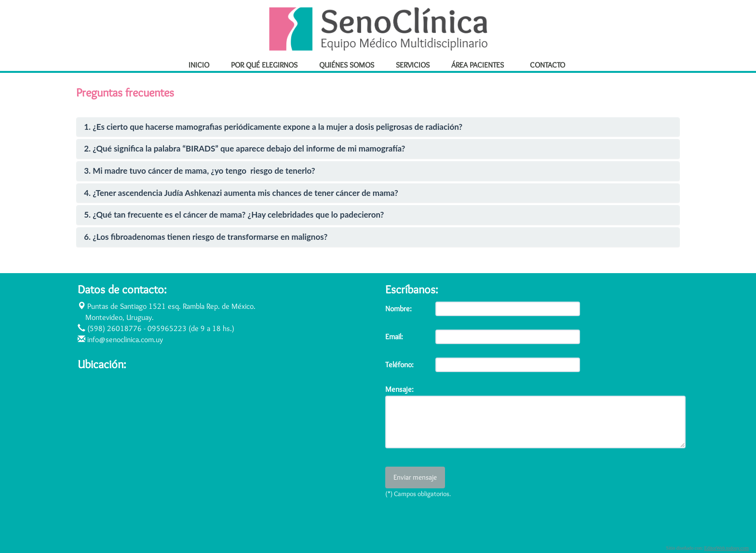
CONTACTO (547, 65)
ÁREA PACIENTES (482, 65)
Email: (394, 337)
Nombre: (398, 309)
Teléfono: (399, 365)
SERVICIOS (413, 65)
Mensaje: (399, 389)
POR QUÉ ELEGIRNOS (264, 65)
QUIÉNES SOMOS (347, 65)
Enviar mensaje (415, 477)
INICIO (199, 65)
